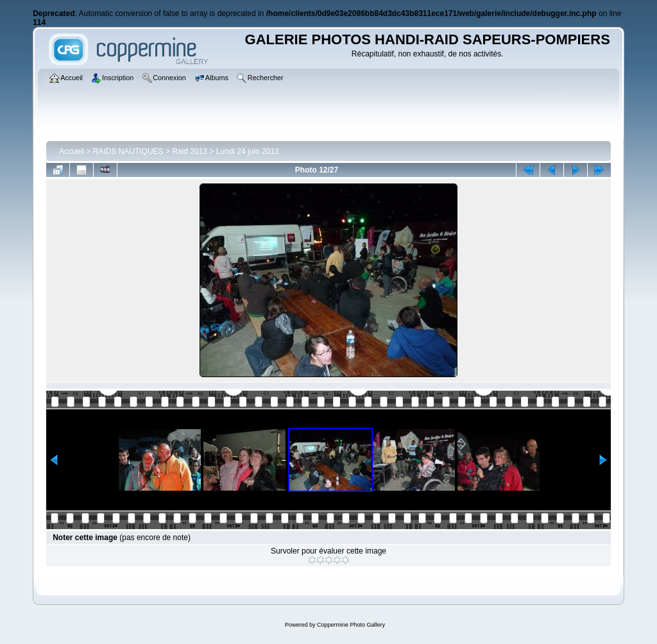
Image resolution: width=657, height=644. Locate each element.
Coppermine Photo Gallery (351, 625)
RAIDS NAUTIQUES (128, 151)
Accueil (72, 151)
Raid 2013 (190, 151)
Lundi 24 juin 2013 (248, 151)
